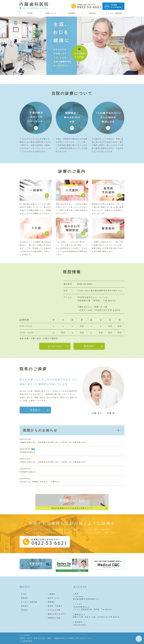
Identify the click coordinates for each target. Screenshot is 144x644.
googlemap (55, 346)
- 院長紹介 (24, 606)
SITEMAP (26, 635)
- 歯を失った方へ (53, 598)
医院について (51, 13)
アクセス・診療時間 (114, 13)
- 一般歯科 (51, 594)
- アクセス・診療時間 (28, 602)
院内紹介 (93, 13)
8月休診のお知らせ (28, 452)
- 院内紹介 (24, 610)
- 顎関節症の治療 (53, 618)
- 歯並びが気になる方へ (56, 614)
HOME (30, 13)
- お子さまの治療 (53, 610)
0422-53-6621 (80, 625)
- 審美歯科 (51, 602)
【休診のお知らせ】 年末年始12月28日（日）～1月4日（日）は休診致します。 (54, 442)
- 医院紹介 (24, 598)
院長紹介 (35, 410)
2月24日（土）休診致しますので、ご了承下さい (40, 482)
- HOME (23, 594)
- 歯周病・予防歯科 (54, 606)
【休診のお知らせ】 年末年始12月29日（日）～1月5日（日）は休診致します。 (54, 462)
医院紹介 (89, 346)
